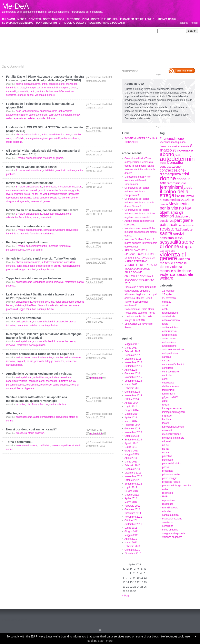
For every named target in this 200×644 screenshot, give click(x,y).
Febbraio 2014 (132, 425)
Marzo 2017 (131, 348)
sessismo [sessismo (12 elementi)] (167, 238)
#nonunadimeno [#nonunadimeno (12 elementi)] (172, 138)
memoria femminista (47, 46)
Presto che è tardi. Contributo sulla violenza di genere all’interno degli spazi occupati (141, 291)
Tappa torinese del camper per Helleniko (33, 278)
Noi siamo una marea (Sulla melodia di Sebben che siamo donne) (141, 232)
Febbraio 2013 (132, 465)
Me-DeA (16, 6)
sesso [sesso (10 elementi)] (179, 238)
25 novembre (51, 31)
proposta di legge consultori (88, 49)
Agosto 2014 (131, 403)
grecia (47, 42)
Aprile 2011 (131, 539)
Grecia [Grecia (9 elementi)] (188, 188)
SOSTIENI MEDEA (54, 19)
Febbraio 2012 (132, 506)
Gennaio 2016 (132, 373)
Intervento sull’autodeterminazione (30, 183)
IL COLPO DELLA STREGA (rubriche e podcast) (94, 23)
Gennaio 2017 (132, 355)
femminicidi (138, 38)
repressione (142, 49)
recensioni (119, 49)
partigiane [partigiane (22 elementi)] (184, 220)
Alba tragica (14, 413)
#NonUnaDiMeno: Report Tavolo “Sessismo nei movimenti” (138, 302)
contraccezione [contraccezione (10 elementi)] (170, 167)
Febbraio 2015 (132, 388)
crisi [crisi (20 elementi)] (185, 174)
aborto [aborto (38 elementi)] (167, 154)
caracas (6, 38)
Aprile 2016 (131, 370)
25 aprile (36, 31)
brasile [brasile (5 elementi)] (163, 163)
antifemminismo (11, 35)
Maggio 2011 (132, 535)
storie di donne (121, 53)
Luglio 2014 (131, 407)
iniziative (104, 42)
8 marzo (65, 31)
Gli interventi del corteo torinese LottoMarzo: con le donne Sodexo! (139, 203)
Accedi (194, 23)
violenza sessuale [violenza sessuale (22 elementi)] (177, 274)
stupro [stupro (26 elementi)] (186, 247)
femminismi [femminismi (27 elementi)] (171, 187)
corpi (94, 38)
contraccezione (69, 38)
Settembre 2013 (133, 440)
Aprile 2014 (131, 418)
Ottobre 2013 (132, 436)
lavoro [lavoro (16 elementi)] (180, 196)
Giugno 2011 (132, 531)
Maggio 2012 (132, 495)
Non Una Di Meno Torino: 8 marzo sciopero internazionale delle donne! (141, 243)
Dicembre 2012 (133, 473)
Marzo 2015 (131, 384)
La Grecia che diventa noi (23, 318)
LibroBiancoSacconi (143, 42)
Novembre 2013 (133, 432)
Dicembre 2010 (133, 554)
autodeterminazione (117, 35)
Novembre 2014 (133, 396)
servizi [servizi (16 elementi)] (178, 234)
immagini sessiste (62, 42)
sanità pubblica (53, 53)
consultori (53, 38)
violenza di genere (12, 57)
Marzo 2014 (131, 421)
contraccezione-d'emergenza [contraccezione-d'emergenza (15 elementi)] (173, 172)
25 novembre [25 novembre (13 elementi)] (183, 150)
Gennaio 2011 (132, 550)
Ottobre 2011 (132, 520)
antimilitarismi (29, 35)
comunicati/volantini (34, 38)
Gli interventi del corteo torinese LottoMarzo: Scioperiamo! (137, 192)
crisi (21, 67)
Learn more (105, 641)
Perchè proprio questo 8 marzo (27, 242)
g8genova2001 (25, 42)
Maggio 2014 (132, 414)
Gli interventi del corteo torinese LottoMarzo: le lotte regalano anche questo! (140, 214)
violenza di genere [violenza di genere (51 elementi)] (173, 256)
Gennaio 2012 (132, 509)
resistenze (8, 53)
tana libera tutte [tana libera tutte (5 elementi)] (167, 251)
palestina (104, 46)
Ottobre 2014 (132, 399)
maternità (7, 46)
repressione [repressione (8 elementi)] (186, 225)
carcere (17, 38)
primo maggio (43, 49)
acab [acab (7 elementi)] (178, 155)
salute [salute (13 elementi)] (188, 229)
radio (109, 49)
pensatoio (117, 46)
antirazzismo (63, 35)
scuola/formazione (74, 53)
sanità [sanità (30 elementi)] (166, 233)
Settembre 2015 (133, 381)
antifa (146, 31)
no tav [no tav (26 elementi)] (185, 208)
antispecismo (96, 35)
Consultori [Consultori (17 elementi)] (176, 162)
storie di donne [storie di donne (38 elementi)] (177, 244)
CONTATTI (35, 19)
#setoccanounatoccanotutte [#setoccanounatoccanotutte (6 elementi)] (175, 146)
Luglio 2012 (131, 487)
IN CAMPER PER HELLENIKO (137, 19)
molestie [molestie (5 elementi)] (164, 204)
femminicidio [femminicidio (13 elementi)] (176, 183)
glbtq (38, 42)
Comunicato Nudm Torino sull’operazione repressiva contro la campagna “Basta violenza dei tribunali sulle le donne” (140, 166)
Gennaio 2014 (132, 429)
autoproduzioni (138, 35)
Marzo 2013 (131, 462)
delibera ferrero (121, 38)
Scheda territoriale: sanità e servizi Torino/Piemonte (41, 258)
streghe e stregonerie (143, 53)
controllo (84, 38)
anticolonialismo (132, 31)
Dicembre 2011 (133, 513)
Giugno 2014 (132, 410)
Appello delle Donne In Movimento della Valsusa (39, 374)
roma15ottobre (24, 53)
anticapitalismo (97, 31)
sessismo (92, 53)
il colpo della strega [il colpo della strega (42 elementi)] (174, 193)
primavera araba (24, 49)
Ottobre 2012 (132, 480)
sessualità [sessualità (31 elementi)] (170, 242)
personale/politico (134, 46)
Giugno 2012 (132, 491)
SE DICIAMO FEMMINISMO (18, 23)
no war (93, 46)
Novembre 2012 (133, 476)
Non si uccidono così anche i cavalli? (31, 429)
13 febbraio (23, 31)
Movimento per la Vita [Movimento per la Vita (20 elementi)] (174, 206)
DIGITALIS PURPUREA (104, 19)
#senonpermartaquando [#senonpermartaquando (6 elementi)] (173, 142)
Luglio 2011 (131, 528)
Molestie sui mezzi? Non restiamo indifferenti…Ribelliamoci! (138, 180)
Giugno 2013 (132, 451)
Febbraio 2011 (132, 546)
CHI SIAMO (8, 19)
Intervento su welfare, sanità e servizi (31, 167)
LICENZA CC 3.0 (166, 19)
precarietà (7, 49)
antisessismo (79, 35)
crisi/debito (105, 38)
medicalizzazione (24, 46)
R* (26, 620)
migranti (65, 46)
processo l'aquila (62, 49)
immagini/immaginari (86, 42)
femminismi (8, 42)
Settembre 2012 (133, 484)
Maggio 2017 (132, 344)
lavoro (127, 42)
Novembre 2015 (133, 377)
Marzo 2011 (131, 543)
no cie (75, 46)
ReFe (131, 49)
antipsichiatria (46, 35)
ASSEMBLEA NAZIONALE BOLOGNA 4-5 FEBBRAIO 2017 (139, 280)
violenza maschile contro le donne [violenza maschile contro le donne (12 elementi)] (175, 263)
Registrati (183, 23)
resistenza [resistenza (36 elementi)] (171, 229)
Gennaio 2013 (132, 469)
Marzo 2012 (131, 502)
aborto (75, 31)
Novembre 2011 (133, 517)
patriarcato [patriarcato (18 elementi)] (169, 225)
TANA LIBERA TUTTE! (49, 23)
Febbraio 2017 (132, 351)
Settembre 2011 (133, 524)
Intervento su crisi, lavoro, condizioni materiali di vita (42, 210)
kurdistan (116, 42)
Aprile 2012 (131, 498)
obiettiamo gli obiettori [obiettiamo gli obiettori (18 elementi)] (171, 214)
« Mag (125, 596)
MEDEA (22, 19)
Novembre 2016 (133, 362)
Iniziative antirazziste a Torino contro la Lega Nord (40, 354)
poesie (150, 46)
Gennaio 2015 (132, 392)
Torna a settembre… (20, 442)
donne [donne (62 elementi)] (168, 178)
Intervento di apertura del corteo (28, 226)
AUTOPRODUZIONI (78, 19)
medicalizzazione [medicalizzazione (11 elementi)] (182, 200)
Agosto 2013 (131, 443)
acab (84, 31)
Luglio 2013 (131, 447)
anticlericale (114, 31)
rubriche (38, 53)
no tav (84, 46)
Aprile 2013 (131, 458)
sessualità (105, 53)
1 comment (96, 378)
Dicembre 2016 (133, 359)
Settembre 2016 (133, 366)
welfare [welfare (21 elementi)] (167, 278)
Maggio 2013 (132, 454)
